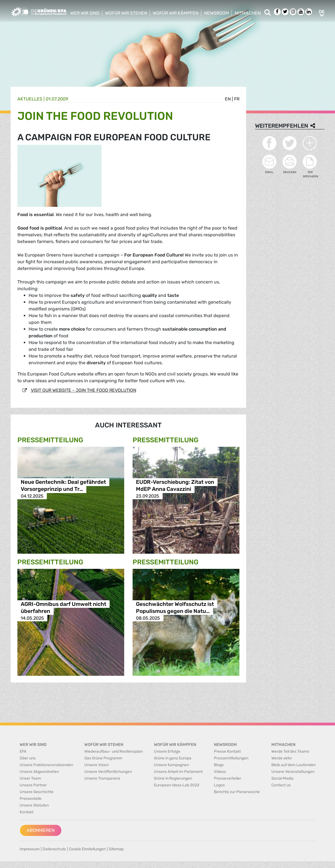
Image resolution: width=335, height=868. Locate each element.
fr (237, 99)
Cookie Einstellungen (87, 849)
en (228, 99)
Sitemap (116, 849)
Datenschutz (54, 849)
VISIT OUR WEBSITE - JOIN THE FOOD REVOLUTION (84, 390)
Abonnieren (41, 830)
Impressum (30, 849)
